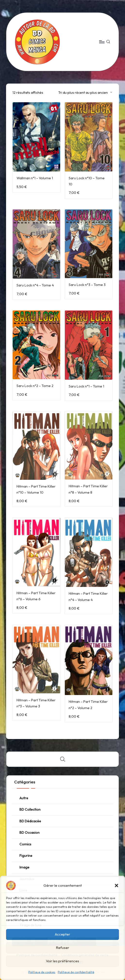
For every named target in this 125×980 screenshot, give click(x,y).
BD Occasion (29, 833)
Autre (24, 798)
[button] (117, 885)
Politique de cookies (42, 972)
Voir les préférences (62, 961)
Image (24, 867)
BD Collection (30, 809)
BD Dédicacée (30, 821)
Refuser (62, 948)
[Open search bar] (63, 759)
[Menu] (102, 42)
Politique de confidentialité (76, 972)
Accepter (62, 934)
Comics (25, 844)
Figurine (26, 856)
